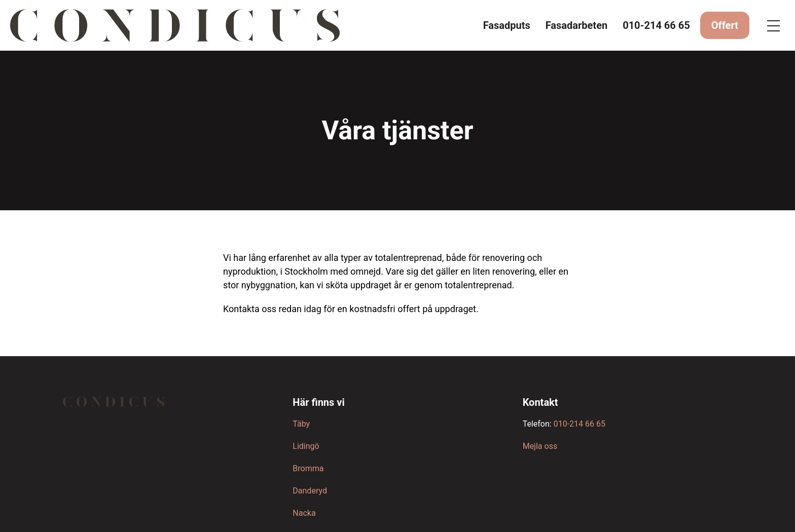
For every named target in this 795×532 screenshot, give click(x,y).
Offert (725, 25)
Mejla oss (540, 446)
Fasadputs (507, 25)
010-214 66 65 (656, 25)
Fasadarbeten (576, 25)
